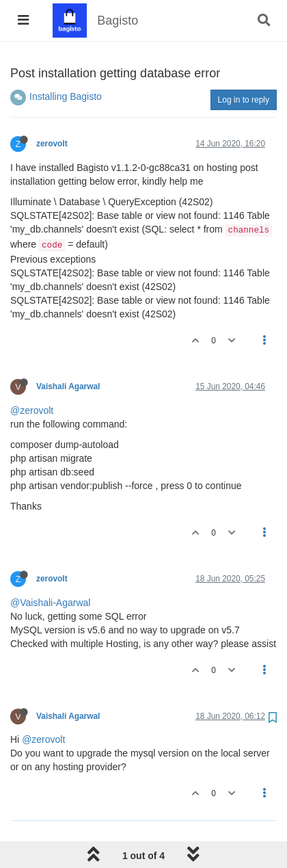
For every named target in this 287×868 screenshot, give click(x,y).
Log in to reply (244, 100)
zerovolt (52, 144)
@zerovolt (32, 410)
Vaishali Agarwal (68, 386)
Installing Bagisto (66, 96)
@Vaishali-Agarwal (50, 603)
